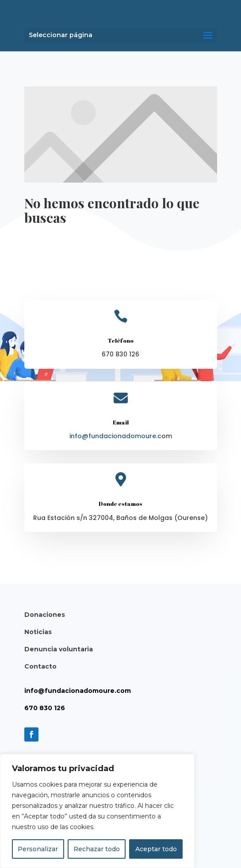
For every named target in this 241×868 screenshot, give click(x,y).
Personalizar (38, 849)
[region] (97, 811)
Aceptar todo (156, 849)
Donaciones (45, 615)
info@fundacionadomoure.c (115, 436)
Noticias (38, 632)
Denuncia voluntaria (59, 649)
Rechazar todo (97, 849)
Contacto (40, 666)
